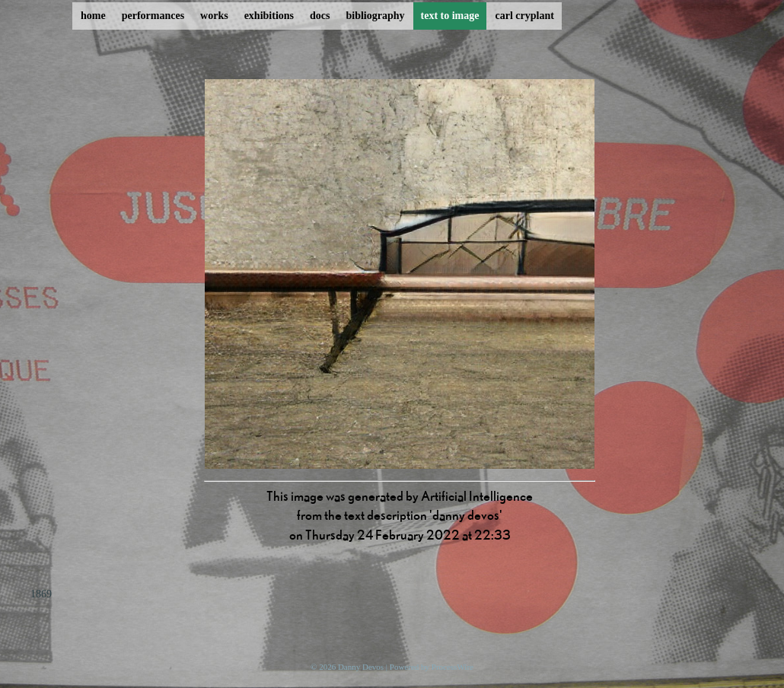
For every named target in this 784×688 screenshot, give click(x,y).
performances (153, 16)
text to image (450, 16)
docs (320, 16)
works (214, 16)
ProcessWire (453, 667)
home (93, 16)
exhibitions (269, 16)
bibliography (375, 16)
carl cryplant (524, 16)
